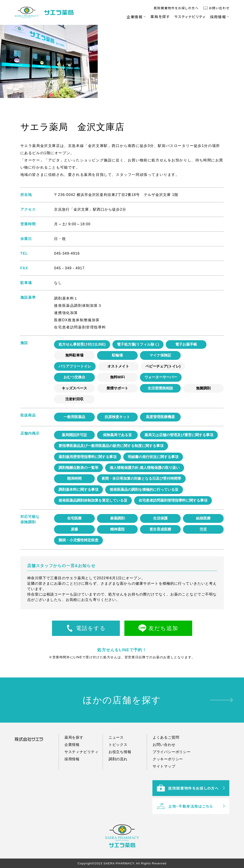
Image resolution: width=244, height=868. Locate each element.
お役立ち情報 (120, 766)
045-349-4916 (67, 253)
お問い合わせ (219, 8)
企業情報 (135, 17)
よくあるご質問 (166, 752)
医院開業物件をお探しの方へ (176, 8)
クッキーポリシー (168, 774)
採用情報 (218, 17)
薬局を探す (160, 16)
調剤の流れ (118, 774)
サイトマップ (164, 781)
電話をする (91, 628)
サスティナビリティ (190, 16)
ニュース (116, 752)
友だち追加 (163, 628)
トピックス (118, 759)
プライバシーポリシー (172, 766)
